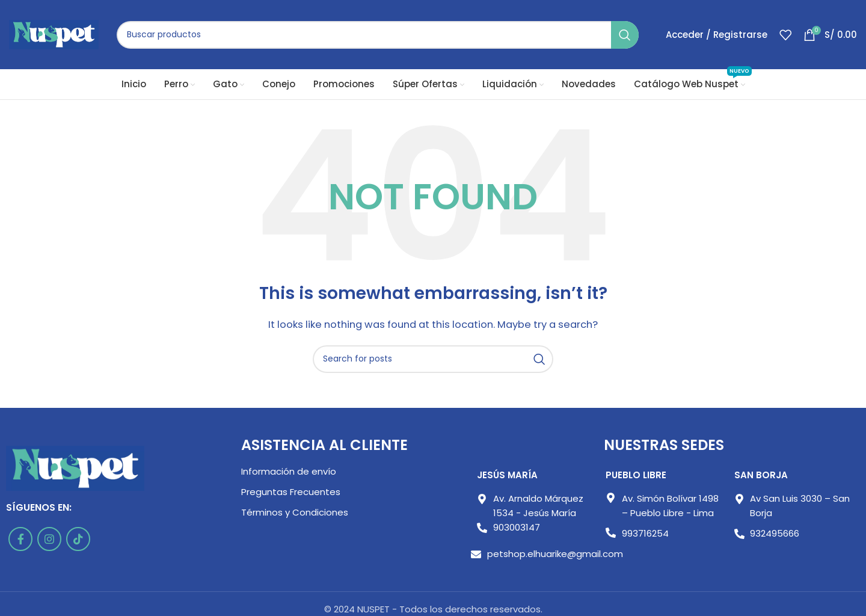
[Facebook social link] (20, 539)
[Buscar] (378, 35)
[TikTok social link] (78, 539)
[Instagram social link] (49, 539)
